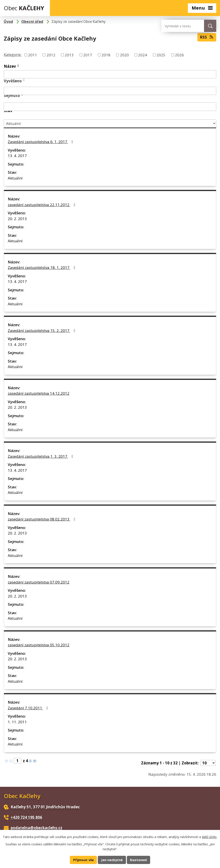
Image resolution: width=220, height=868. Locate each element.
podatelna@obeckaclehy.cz (36, 828)
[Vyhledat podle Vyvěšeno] (110, 91)
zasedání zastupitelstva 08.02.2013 (42, 519)
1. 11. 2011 (17, 722)
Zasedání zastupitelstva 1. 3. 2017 (41, 456)
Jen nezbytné (112, 860)
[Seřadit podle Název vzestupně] (18, 64)
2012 (51, 55)
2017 (88, 55)
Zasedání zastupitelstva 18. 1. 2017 (42, 267)
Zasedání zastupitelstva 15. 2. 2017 (42, 330)
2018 (106, 55)
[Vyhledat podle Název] (110, 74)
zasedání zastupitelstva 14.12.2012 (39, 393)
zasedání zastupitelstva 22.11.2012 (42, 205)
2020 (124, 55)
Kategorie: (13, 54)
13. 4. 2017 (17, 156)
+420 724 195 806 (26, 817)
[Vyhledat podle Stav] (110, 123)
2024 (143, 55)
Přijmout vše (83, 860)
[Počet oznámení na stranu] (208, 763)
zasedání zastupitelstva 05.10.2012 (39, 645)
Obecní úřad (32, 22)
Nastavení (138, 860)
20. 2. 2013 (17, 219)
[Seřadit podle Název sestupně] (18, 66)
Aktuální (15, 178)
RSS (207, 37)
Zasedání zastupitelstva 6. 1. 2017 (41, 142)
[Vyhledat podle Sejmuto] (110, 107)
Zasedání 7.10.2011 (29, 708)
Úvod (8, 22)
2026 (179, 55)
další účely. (209, 837)
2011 (33, 55)
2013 (69, 55)
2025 (161, 55)
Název (10, 66)
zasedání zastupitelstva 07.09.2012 (39, 582)
